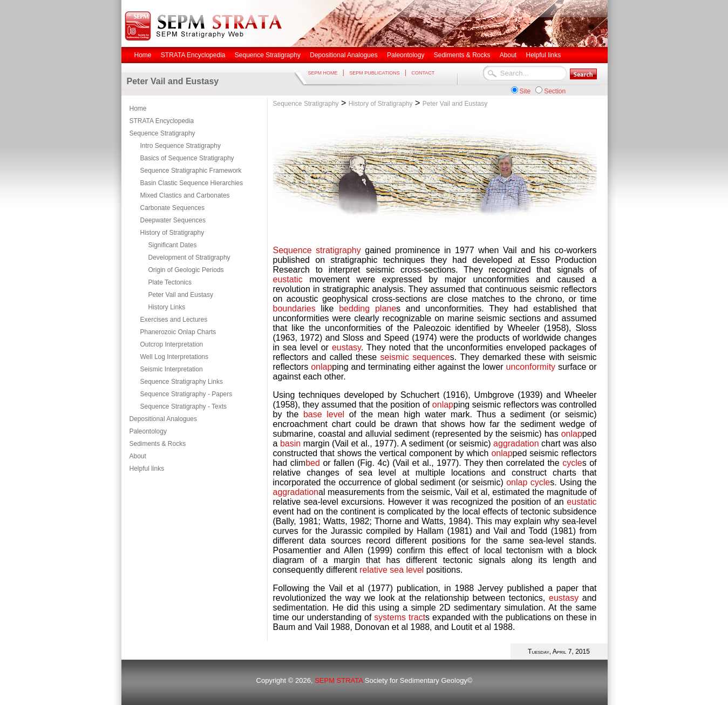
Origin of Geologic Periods (186, 270)
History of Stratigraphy (172, 233)
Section (555, 91)
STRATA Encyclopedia (162, 121)
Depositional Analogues (163, 419)
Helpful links (147, 469)
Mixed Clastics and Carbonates (185, 195)
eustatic (288, 279)
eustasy (346, 347)
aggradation (516, 443)
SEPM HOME (323, 73)
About (138, 456)
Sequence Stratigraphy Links (182, 382)
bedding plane (368, 309)
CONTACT (423, 73)
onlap (321, 367)
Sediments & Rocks (158, 444)
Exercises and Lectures (174, 320)
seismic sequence (415, 357)
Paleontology (148, 431)
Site (525, 91)
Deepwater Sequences (173, 220)
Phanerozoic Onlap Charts (178, 332)
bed (314, 463)
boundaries (294, 309)
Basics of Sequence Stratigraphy (187, 158)
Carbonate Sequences (172, 208)
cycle (572, 463)
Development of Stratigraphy (189, 257)
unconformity (530, 367)
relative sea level (392, 570)
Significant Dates (173, 245)
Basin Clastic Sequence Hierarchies (192, 183)
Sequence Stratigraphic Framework (191, 171)
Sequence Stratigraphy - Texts (184, 406)
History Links (167, 307)
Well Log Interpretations (175, 357)
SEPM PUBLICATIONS (374, 73)
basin (290, 443)
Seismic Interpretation (172, 369)
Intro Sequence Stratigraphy (181, 146)
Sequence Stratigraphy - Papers (186, 394)
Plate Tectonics (170, 282)
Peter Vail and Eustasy (181, 295)
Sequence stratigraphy (317, 250)
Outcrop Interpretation (172, 344)
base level (324, 414)
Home (138, 109)
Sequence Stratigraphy (162, 133)
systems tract (400, 617)
